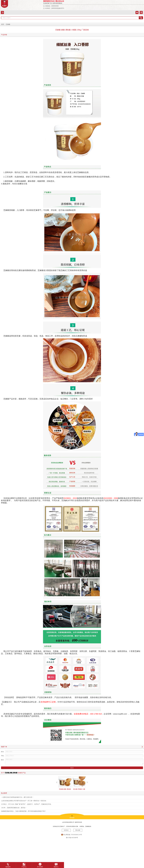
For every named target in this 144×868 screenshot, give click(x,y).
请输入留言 (74, 761)
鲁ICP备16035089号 (72, 838)
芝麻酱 (8, 24)
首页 (3, 24)
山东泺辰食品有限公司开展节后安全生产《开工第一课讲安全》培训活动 (24, 801)
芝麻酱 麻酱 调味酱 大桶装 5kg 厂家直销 (65, 785)
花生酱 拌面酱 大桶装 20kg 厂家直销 (79, 785)
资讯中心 (56, 865)
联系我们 (66, 830)
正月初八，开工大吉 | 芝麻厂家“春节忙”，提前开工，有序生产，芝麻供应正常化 (26, 804)
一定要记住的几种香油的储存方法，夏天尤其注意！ (17, 797)
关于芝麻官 (40, 865)
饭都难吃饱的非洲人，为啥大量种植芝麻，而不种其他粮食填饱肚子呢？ (24, 811)
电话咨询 (8, 865)
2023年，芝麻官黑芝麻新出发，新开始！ (14, 808)
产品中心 (24, 865)
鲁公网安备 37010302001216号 (73, 835)
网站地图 (78, 830)
